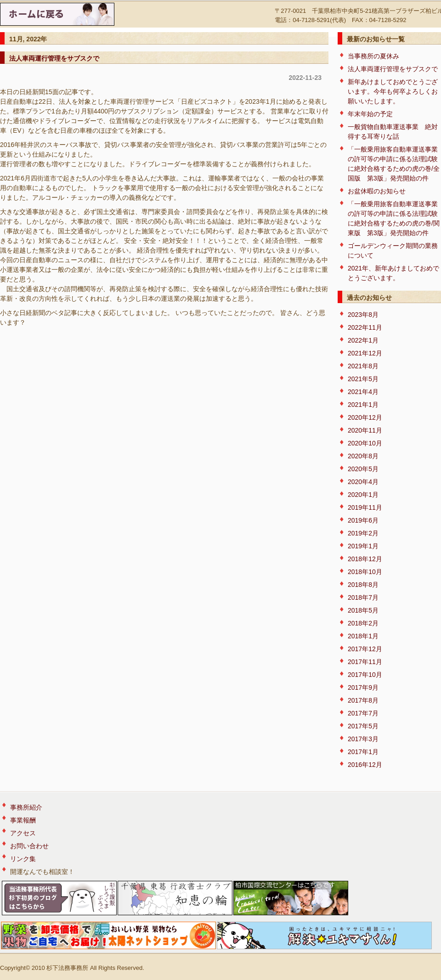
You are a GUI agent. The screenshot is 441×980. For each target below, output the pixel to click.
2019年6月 (363, 520)
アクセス (23, 833)
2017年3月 (363, 739)
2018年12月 (365, 559)
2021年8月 (363, 366)
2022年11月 (365, 327)
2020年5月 (363, 469)
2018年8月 (363, 585)
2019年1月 (363, 546)
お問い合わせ (29, 846)
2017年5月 (363, 726)
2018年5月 (363, 610)
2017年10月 (365, 675)
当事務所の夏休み (373, 56)
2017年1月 (363, 752)
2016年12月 (365, 765)
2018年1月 (363, 636)
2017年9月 (363, 687)
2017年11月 (365, 662)
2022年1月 (363, 340)
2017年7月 (363, 713)
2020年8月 (363, 456)
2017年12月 (365, 649)
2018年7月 (363, 597)
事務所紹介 (26, 807)
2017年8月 (363, 700)
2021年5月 (363, 379)
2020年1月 (363, 495)
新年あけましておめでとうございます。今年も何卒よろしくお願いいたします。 (393, 91)
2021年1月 (363, 405)
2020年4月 (363, 482)
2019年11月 (365, 507)
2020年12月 (365, 417)
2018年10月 (365, 572)
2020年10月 (365, 443)
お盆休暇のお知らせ (377, 191)
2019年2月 (363, 533)
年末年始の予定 (370, 114)
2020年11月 (365, 430)
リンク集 (23, 859)
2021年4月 (363, 392)
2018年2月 (363, 623)
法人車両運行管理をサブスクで (54, 58)
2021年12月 (365, 353)
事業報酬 (23, 820)
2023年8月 (363, 315)
